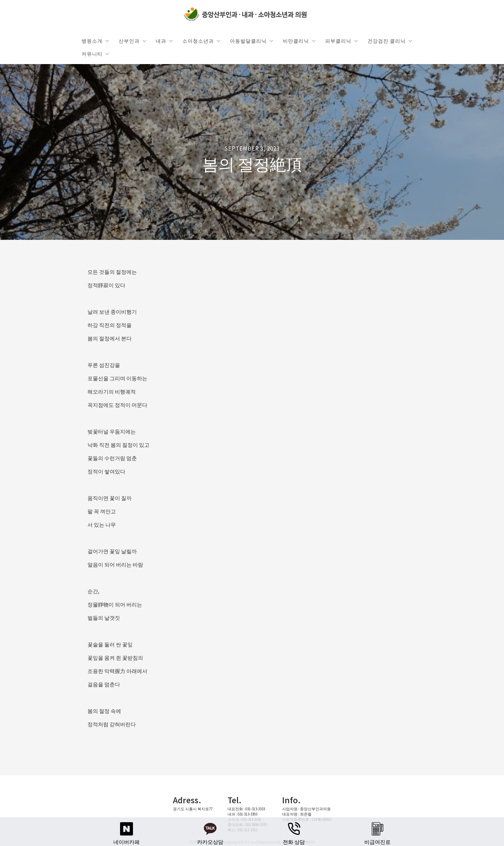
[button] (95, 41)
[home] (247, 15)
